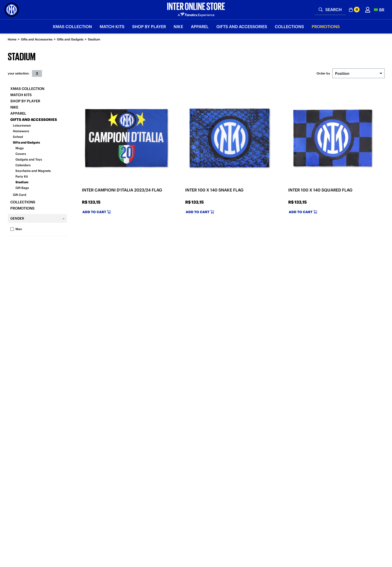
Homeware (21, 131)
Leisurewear (22, 125)
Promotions (22, 208)
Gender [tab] (17, 218)
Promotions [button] (326, 27)
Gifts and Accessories (37, 39)
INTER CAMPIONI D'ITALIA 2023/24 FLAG (122, 190)
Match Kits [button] (112, 27)
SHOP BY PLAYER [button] (149, 27)
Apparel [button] (200, 27)
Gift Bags (22, 188)
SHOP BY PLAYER (25, 101)
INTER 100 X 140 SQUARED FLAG (320, 190)
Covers (21, 154)
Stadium (94, 39)
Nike (14, 107)
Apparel (18, 113)
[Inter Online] (12, 10)
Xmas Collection (27, 89)
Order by (323, 73)
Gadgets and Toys (29, 159)
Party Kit (22, 176)
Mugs (20, 148)
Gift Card (20, 195)
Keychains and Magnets (33, 171)
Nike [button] (178, 27)
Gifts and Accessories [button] (242, 27)
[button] (379, 10)
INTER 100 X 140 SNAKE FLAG (214, 190)
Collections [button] (289, 27)
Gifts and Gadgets (70, 39)
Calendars (23, 165)
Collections (23, 202)
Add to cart (97, 212)
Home (12, 39)
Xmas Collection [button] (72, 27)
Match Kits (21, 95)
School (18, 137)
